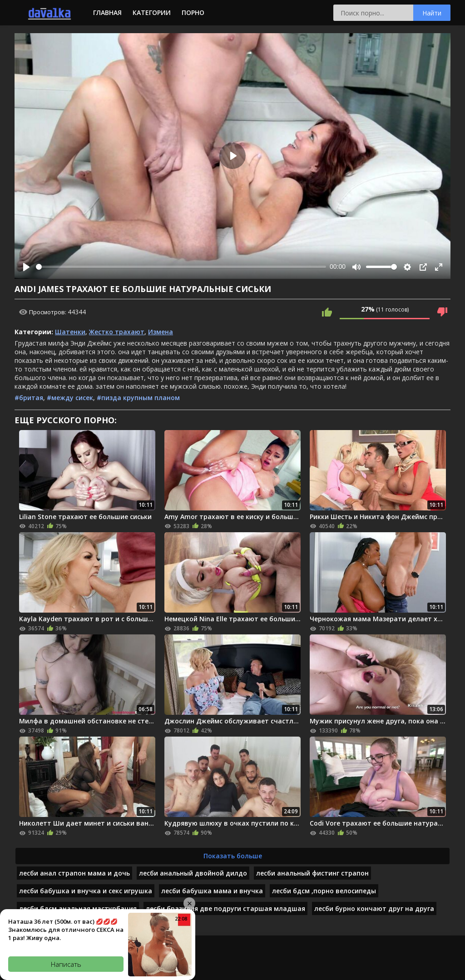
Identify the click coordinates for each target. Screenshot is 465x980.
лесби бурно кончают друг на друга (374, 908)
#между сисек (70, 398)
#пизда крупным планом (138, 398)
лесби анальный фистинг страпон (312, 873)
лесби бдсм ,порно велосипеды (324, 891)
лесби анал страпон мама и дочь (74, 873)
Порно (193, 12)
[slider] (181, 267)
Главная (107, 12)
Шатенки (70, 332)
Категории (152, 12)
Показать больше (233, 856)
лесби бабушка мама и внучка (212, 891)
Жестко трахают (117, 332)
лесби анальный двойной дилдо (193, 873)
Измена (161, 332)
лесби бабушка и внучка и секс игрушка (86, 891)
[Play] (26, 267)
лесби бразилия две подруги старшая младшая (225, 908)
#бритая (29, 398)
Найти (432, 13)
